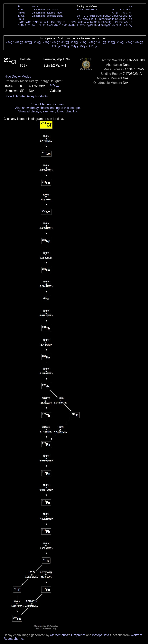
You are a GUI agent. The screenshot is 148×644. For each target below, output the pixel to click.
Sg (88, 25)
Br (127, 16)
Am (49, 25)
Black (80, 9)
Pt (103, 22)
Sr (23, 19)
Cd (110, 19)
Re (92, 22)
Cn (110, 25)
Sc (78, 16)
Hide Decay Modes (18, 76)
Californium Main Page (45, 9)
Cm (53, 25)
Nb (84, 19)
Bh (92, 25)
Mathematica (59, 635)
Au (106, 22)
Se (124, 16)
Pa (33, 25)
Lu (78, 22)
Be (23, 9)
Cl (127, 13)
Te (124, 19)
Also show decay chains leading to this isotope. (48, 108)
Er (67, 22)
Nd (37, 22)
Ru (96, 19)
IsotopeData (101, 635)
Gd (53, 22)
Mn (92, 16)
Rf (81, 25)
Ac (26, 25)
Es (63, 25)
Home (35, 6)
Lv (124, 25)
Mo (88, 19)
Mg (23, 13)
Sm (45, 22)
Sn (117, 19)
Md (71, 25)
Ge (117, 16)
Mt (99, 25)
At (127, 22)
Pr (33, 22)
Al (113, 13)
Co (99, 16)
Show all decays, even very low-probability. (48, 111)
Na (19, 13)
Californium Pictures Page (47, 13)
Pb (117, 22)
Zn (110, 16)
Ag (106, 19)
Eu (49, 22)
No (75, 25)
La (26, 22)
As (121, 16)
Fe (96, 16)
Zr (81, 19)
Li (19, 9)
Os (96, 22)
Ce (30, 22)
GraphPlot (78, 635)
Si (117, 13)
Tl (113, 22)
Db (84, 25)
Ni (103, 16)
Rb (19, 19)
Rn (130, 22)
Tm (71, 22)
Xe (130, 19)
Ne (130, 9)
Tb (57, 22)
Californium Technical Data (47, 16)
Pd (103, 19)
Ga (113, 16)
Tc (92, 19)
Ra (23, 25)
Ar (130, 13)
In (113, 19)
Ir (99, 22)
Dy (60, 22)
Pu (44, 25)
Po (124, 22)
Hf (81, 22)
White (87, 9)
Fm (67, 25)
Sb (121, 19)
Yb (75, 22)
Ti (81, 16)
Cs (19, 22)
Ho (63, 22)
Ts (127, 25)
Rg (106, 25)
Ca (23, 16)
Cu (106, 16)
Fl (117, 25)
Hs (96, 25)
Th (30, 25)
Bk (57, 25)
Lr (78, 25)
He (130, 6)
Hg (110, 22)
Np (40, 25)
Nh (113, 25)
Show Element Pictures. (48, 104)
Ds (103, 25)
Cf (60, 25)
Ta (84, 22)
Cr (88, 16)
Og (130, 25)
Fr (19, 25)
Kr (130, 16)
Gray (94, 9)
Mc (121, 25)
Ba (23, 22)
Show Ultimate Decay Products (26, 96)
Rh (99, 19)
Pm (41, 22)
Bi (121, 22)
